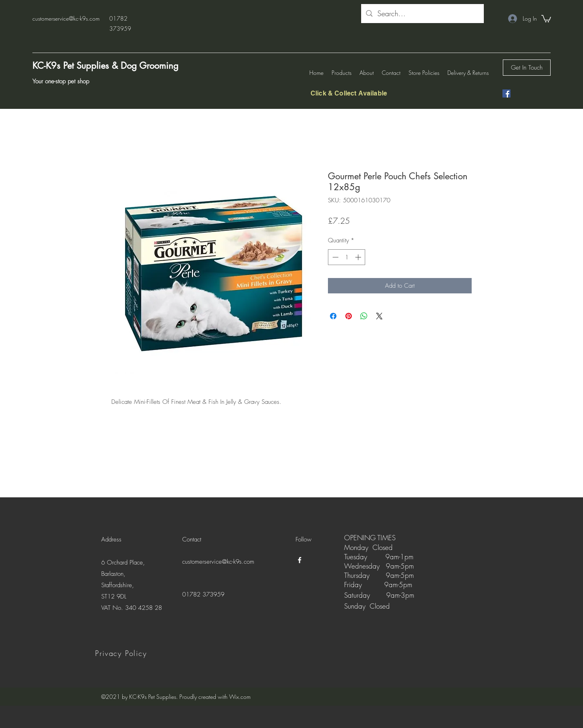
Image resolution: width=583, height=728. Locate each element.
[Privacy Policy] (122, 653)
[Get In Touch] (527, 68)
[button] (546, 18)
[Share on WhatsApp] (364, 316)
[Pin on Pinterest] (349, 316)
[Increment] (359, 257)
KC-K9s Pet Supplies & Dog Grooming (105, 66)
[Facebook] (506, 93)
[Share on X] (379, 316)
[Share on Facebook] (333, 316)
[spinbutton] (347, 257)
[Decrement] (335, 257)
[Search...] (422, 14)
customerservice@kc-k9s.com (66, 18)
